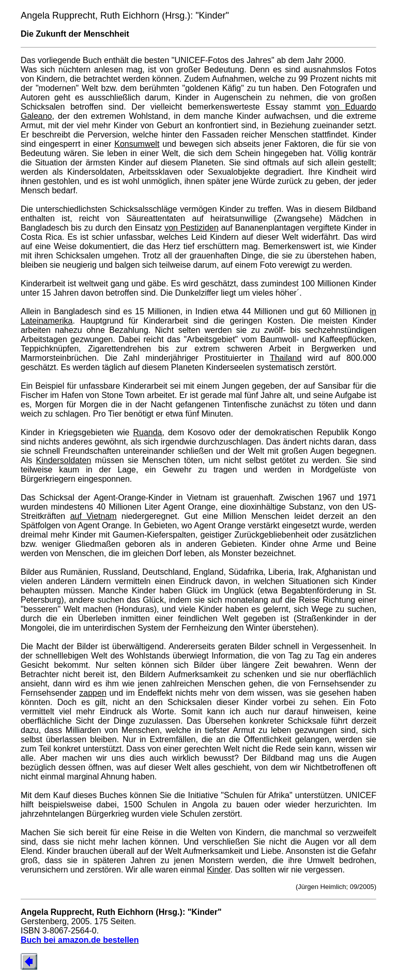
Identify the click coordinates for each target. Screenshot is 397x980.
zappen (93, 693)
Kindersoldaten (64, 460)
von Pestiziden (191, 228)
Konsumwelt (137, 144)
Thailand (286, 358)
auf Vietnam (94, 516)
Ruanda (147, 432)
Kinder (218, 870)
